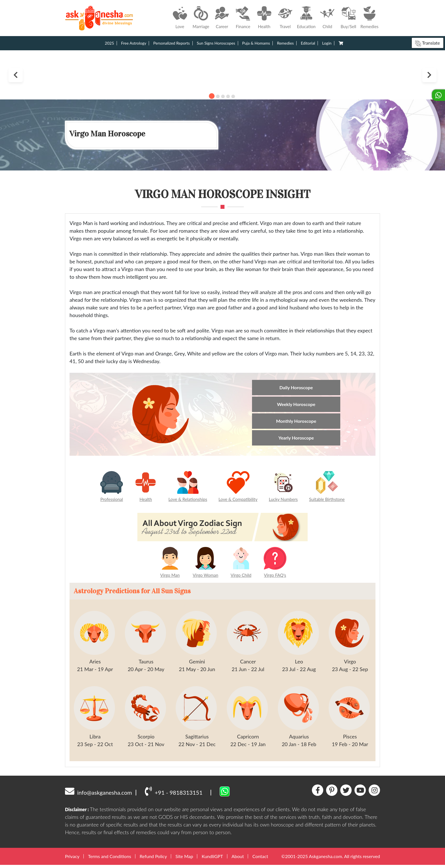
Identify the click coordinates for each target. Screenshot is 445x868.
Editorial (308, 43)
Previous (16, 75)
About (238, 860)
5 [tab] (233, 96)
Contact (260, 860)
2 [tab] (218, 96)
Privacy (72, 860)
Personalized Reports (172, 43)
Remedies (285, 43)
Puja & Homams (256, 43)
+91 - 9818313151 (174, 794)
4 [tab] (228, 96)
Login (327, 43)
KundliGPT (212, 860)
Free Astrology (134, 43)
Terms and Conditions (110, 860)
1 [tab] (212, 96)
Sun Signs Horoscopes (216, 43)
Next (429, 75)
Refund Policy (153, 860)
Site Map (184, 860)
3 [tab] (223, 96)
